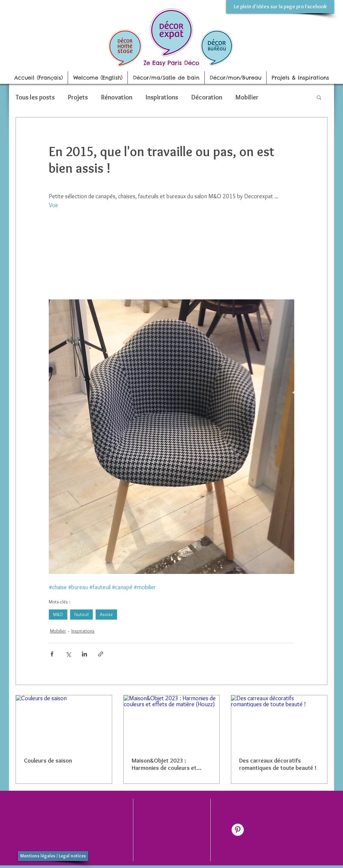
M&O (58, 614)
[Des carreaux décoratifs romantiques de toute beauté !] (279, 722)
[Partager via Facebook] (52, 654)
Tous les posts (35, 97)
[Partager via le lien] (101, 654)
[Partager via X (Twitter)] (68, 654)
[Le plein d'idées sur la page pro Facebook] (280, 7)
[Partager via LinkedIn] (84, 654)
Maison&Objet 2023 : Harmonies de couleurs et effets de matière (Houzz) (165, 764)
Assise (106, 614)
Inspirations (162, 97)
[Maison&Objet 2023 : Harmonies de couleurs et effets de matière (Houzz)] (172, 722)
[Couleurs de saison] (64, 722)
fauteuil (81, 614)
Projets (78, 97)
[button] (319, 97)
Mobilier (247, 97)
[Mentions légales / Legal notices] (53, 856)
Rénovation (117, 97)
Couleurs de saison (48, 761)
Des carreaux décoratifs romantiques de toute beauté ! (278, 764)
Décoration (207, 97)
